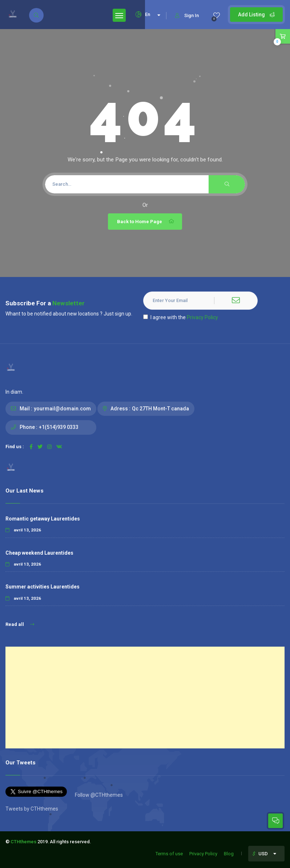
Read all (20, 624)
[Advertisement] (145, 698)
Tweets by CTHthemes (32, 809)
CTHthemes (23, 842)
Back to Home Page (146, 221)
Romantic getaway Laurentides (43, 519)
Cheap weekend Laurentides (39, 553)
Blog (229, 854)
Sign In (187, 15)
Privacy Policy (202, 317)
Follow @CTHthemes (98, 795)
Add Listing (256, 15)
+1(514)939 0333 (59, 427)
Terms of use (169, 854)
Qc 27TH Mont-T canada (160, 409)
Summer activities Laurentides (43, 587)
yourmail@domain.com (62, 409)
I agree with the (181, 317)
